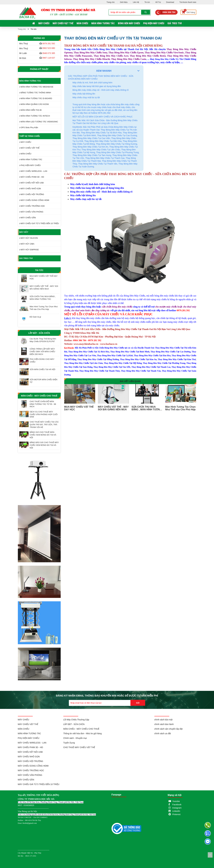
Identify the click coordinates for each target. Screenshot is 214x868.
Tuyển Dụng (69, 743)
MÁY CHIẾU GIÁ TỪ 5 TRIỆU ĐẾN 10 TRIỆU (39, 223)
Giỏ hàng (188, 12)
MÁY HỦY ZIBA (27, 244)
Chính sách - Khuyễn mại (75, 738)
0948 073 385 (49, 53)
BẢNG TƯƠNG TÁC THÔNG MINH (35, 93)
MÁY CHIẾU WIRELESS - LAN (33, 171)
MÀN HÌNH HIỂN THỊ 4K (31, 110)
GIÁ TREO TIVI (175, 23)
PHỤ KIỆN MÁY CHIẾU (154, 23)
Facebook (177, 805)
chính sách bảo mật (164, 720)
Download (170, 2)
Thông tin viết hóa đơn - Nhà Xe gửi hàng (83, 733)
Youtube (176, 801)
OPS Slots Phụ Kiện (29, 127)
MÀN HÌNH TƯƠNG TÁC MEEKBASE (36, 87)
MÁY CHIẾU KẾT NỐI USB (32, 183)
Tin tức (147, 2)
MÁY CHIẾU (44, 23)
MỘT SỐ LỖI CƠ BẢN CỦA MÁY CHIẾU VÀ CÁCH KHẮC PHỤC (103, 117)
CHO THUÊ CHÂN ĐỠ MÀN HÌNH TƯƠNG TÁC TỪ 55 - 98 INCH (43, 404)
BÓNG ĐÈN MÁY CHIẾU (129, 23)
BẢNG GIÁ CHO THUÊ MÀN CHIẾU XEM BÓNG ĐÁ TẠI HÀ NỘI (43, 435)
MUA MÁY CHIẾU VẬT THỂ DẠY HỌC (43, 277)
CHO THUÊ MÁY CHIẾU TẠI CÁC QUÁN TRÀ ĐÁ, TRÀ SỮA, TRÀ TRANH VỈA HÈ (44, 425)
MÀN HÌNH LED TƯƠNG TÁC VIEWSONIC (39, 122)
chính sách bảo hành (164, 724)
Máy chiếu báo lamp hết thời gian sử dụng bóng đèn (97, 86)
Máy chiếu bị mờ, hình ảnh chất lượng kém (93, 83)
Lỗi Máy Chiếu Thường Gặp (76, 720)
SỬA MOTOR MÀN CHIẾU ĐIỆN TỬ (43, 381)
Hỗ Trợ (158, 2)
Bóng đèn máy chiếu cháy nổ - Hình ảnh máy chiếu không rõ (101, 90)
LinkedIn (176, 811)
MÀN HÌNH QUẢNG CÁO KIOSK (34, 104)
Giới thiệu (124, 2)
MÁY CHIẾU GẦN (28, 218)
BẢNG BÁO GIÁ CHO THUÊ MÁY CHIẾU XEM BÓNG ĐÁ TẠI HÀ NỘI (44, 445)
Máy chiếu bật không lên (84, 94)
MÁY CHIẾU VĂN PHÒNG (31, 212)
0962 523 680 (49, 48)
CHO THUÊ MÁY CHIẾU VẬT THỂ (79, 747)
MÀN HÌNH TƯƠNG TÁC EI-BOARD (36, 98)
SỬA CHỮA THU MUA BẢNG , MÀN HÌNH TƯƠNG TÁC (43, 298)
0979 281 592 (49, 44)
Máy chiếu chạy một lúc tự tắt (86, 97)
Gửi (138, 703)
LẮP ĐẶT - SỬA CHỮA (39, 333)
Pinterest (176, 814)
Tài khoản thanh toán (188, 2)
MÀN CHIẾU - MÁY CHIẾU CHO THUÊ (39, 396)
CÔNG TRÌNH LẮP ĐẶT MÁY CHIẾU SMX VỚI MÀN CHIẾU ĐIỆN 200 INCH (42, 352)
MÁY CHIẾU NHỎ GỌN (30, 189)
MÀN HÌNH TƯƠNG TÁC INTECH (35, 116)
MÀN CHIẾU (82, 23)
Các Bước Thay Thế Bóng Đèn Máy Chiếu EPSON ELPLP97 (43, 340)
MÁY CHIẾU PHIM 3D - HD (32, 177)
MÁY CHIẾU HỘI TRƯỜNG (32, 194)
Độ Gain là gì (35, 317)
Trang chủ (111, 2)
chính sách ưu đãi (163, 733)
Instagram (177, 808)
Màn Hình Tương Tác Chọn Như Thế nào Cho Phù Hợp (44, 308)
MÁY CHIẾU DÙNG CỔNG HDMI (34, 200)
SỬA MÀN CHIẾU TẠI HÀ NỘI (42, 369)
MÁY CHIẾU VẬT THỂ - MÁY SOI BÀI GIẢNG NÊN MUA (44, 287)
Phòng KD (39, 38)
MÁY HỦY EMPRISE (29, 250)
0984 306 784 (169, 12)
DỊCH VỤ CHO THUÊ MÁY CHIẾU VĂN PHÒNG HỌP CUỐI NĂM (44, 414)
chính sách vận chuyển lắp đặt (168, 729)
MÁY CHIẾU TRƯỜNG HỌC (32, 206)
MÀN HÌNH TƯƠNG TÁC (103, 23)
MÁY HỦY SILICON (29, 238)
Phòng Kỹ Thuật (39, 69)
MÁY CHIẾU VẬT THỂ (63, 23)
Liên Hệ (136, 2)
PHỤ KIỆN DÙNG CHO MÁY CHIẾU (42, 360)
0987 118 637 (49, 58)
